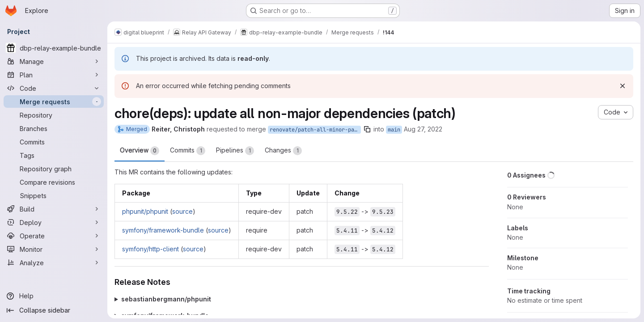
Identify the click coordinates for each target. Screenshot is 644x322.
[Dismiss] (623, 86)
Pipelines (235, 151)
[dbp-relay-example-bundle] (54, 48)
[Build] (54, 209)
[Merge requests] (54, 102)
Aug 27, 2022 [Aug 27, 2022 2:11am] (423, 129)
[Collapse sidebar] (54, 310)
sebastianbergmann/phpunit (166, 299)
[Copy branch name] (367, 129)
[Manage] (54, 61)
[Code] (54, 88)
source (182, 211)
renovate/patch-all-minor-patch (315, 130)
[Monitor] (54, 249)
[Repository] (54, 115)
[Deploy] (54, 222)
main (394, 130)
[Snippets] (54, 195)
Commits (188, 151)
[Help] (54, 296)
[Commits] (54, 142)
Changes (283, 151)
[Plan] (54, 75)
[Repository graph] (54, 169)
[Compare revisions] (54, 182)
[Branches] (54, 128)
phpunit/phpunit (145, 211)
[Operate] (54, 236)
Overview (140, 151)
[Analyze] (54, 263)
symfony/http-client (150, 249)
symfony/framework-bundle (163, 230)
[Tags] (54, 155)
